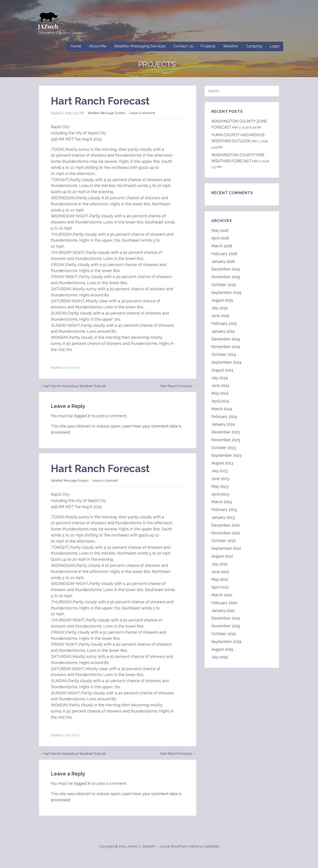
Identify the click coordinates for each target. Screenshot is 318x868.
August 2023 (222, 463)
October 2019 (224, 634)
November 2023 (226, 440)
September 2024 (226, 362)
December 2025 (226, 269)
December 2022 (226, 525)
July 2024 (220, 378)
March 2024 (222, 409)
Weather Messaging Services (140, 46)
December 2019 (226, 618)
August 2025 (222, 300)
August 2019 (222, 649)
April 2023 (220, 494)
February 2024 (224, 417)
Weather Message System (106, 113)
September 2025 (226, 292)
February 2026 (224, 254)
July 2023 (220, 471)
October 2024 (224, 354)
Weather (231, 46)
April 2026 (220, 238)
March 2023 (222, 502)
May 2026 (220, 230)
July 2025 (220, 308)
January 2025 (223, 331)
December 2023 (226, 432)
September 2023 (226, 455)
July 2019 (220, 657)
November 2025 (226, 277)
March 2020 (222, 595)
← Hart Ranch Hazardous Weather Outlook (72, 386)
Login (275, 46)
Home (76, 46)
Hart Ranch (72, 368)
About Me (98, 46)
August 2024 (222, 370)
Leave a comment (142, 113)
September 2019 (226, 642)
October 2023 (224, 448)
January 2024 (223, 424)
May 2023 (220, 486)
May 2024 (220, 393)
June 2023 (220, 479)
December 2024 (226, 339)
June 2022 (220, 572)
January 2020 (223, 611)
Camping (254, 46)
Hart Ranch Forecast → (178, 386)
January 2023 (223, 517)
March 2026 (222, 246)
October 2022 (224, 541)
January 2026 (223, 261)
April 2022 (220, 587)
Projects (208, 46)
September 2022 (226, 548)
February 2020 (224, 603)
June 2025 (220, 316)
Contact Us (183, 46)
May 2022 (220, 579)
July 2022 (219, 564)
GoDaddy (212, 846)
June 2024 (220, 385)
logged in (82, 416)
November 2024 (226, 347)
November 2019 (226, 626)
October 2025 (224, 285)
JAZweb (48, 26)
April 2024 (220, 401)
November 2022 (226, 533)
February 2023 (224, 510)
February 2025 (224, 323)
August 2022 (222, 556)
